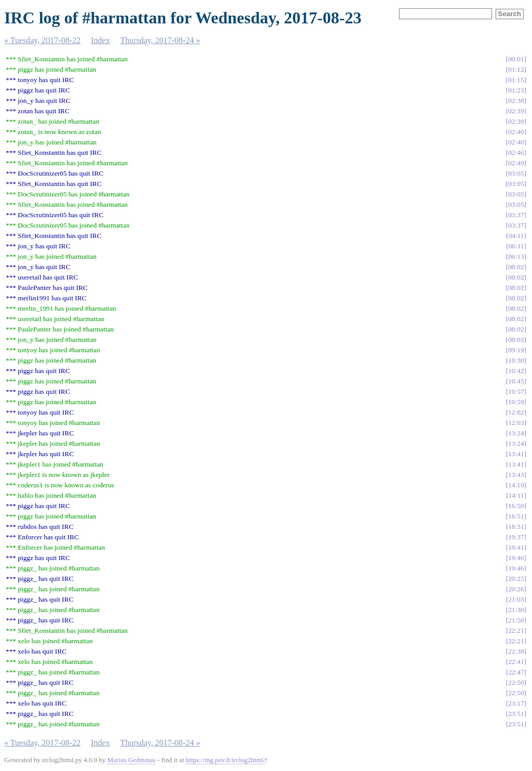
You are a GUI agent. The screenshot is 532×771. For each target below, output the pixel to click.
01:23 (516, 90)
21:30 (516, 610)
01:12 (516, 69)
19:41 (516, 547)
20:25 (516, 579)
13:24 (516, 433)
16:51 (516, 516)
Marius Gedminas (132, 760)
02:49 (516, 163)
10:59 (516, 402)
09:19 (516, 350)
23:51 (516, 714)
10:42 (516, 371)
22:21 (516, 630)
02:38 (516, 101)
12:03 (516, 423)
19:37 (516, 537)
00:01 (516, 59)
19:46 (516, 558)
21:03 (516, 599)
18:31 (516, 527)
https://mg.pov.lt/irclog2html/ (226, 760)
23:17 (516, 703)
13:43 (516, 475)
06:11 (516, 246)
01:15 (516, 80)
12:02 (516, 412)
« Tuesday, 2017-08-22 (42, 40)
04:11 (516, 236)
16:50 (516, 506)
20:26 (516, 589)
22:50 (516, 682)
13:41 (516, 454)
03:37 (516, 215)
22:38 (516, 651)
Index (100, 40)
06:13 (516, 256)
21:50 (516, 620)
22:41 (516, 662)
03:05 (516, 173)
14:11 (516, 495)
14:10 (516, 485)
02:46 (516, 152)
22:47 (516, 672)
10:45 (516, 381)
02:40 (516, 132)
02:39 (516, 111)
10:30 (516, 360)
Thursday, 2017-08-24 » (160, 40)
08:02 (516, 267)
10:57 (516, 391)
